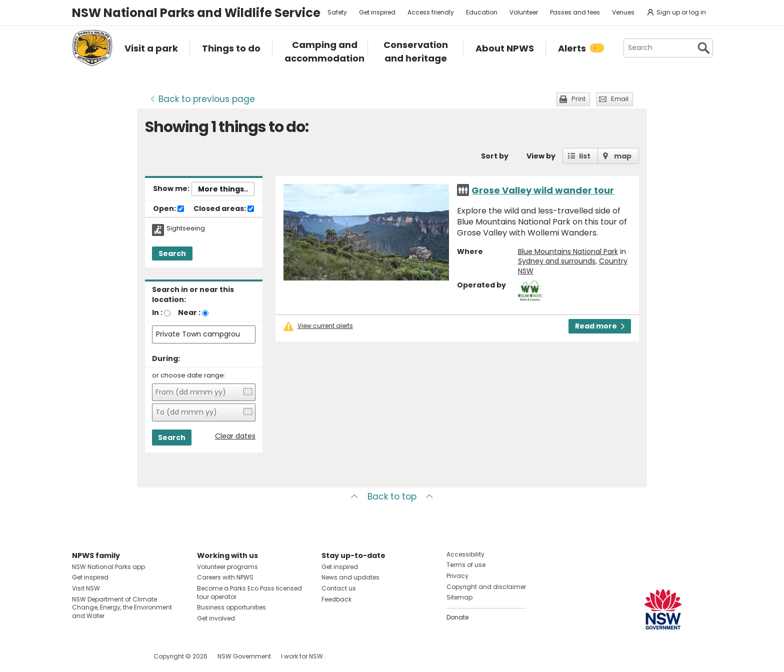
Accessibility (465, 554)
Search (172, 253)
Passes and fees (575, 12)
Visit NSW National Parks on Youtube (124, 656)
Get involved (216, 618)
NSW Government (244, 656)
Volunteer (524, 12)
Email (620, 99)
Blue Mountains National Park (568, 251)
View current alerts (325, 326)
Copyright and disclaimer (486, 587)
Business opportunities (231, 607)
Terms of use (466, 565)
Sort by (495, 156)
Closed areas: (224, 209)
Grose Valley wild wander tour (543, 190)
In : (157, 312)
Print (578, 99)
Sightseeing (186, 228)
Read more (600, 326)
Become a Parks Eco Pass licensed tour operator (249, 592)
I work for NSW (302, 656)
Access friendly (431, 12)
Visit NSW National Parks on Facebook (81, 656)
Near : (189, 312)
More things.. (223, 189)
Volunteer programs (227, 567)
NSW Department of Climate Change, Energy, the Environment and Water (122, 608)
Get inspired (377, 12)
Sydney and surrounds (557, 261)
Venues (623, 12)
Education (482, 12)
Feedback (336, 599)
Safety (337, 12)
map (623, 156)
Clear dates (235, 436)
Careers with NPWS (225, 577)
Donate (457, 617)
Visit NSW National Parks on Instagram (103, 656)
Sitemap (459, 597)
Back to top (392, 496)
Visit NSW (86, 588)
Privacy (457, 576)
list (585, 156)
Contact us (339, 588)
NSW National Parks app (108, 567)
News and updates (350, 577)
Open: (168, 209)
